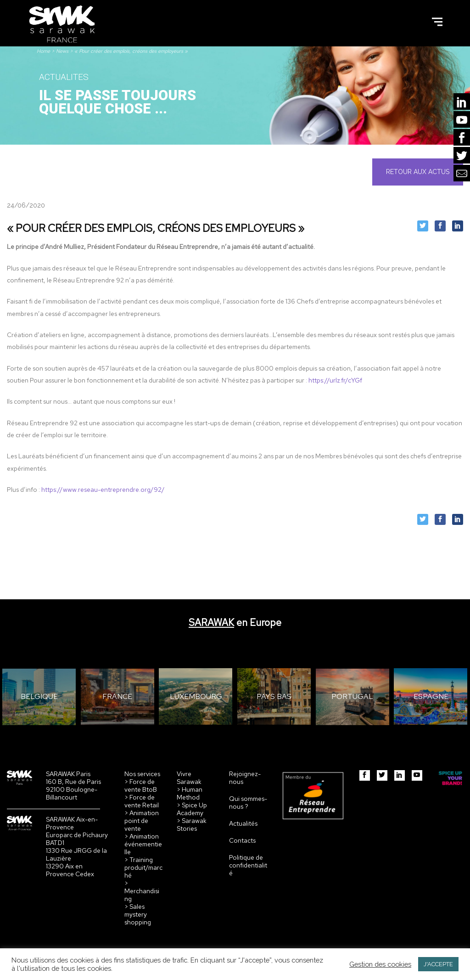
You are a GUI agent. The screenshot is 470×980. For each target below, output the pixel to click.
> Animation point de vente (142, 821)
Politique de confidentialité (248, 865)
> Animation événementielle (143, 844)
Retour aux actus (418, 172)
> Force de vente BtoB (141, 786)
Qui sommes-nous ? (248, 803)
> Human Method (190, 793)
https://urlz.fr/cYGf (335, 380)
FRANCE (117, 696)
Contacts (242, 840)
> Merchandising (142, 891)
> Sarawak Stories (192, 825)
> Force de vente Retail (142, 801)
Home (43, 51)
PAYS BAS (274, 696)
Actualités (243, 823)
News (62, 51)
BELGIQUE (39, 696)
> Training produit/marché (143, 867)
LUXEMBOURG (196, 696)
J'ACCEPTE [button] (438, 964)
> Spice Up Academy (192, 809)
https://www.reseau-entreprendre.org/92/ (103, 490)
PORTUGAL (352, 696)
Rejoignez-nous (245, 778)
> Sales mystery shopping (138, 914)
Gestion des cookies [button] (380, 964)
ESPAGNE (431, 696)
